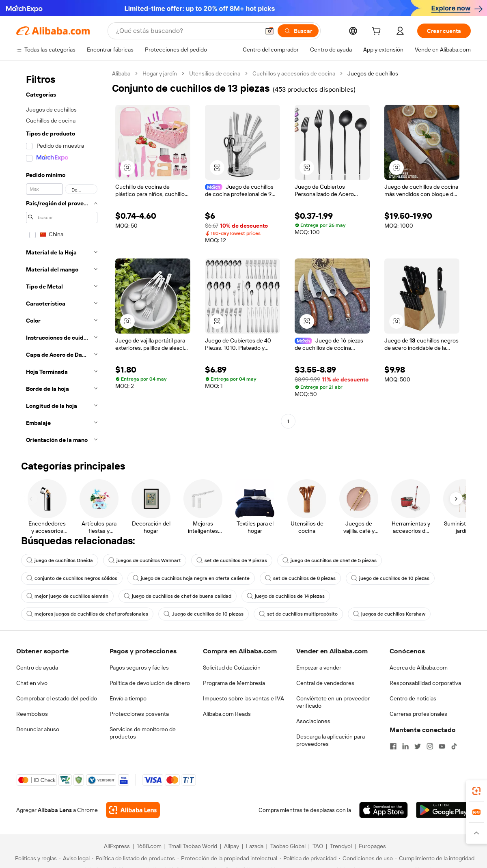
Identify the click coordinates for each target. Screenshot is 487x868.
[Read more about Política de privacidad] (308, 858)
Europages (372, 846)
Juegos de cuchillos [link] (373, 73)
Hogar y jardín (160, 73)
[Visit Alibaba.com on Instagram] (430, 746)
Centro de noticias (413, 698)
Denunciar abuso (38, 729)
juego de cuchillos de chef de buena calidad (178, 596)
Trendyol (341, 846)
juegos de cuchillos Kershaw (389, 614)
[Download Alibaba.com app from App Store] (384, 810)
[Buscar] (298, 31)
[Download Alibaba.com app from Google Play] (443, 810)
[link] (476, 791)
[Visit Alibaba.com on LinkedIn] (405, 746)
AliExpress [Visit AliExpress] (117, 846)
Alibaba (121, 73)
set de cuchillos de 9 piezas (232, 560)
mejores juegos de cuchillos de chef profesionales (87, 614)
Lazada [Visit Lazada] (255, 846)
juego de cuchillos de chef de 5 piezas (330, 560)
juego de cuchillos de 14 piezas (286, 596)
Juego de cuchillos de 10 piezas (204, 614)
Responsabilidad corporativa (425, 683)
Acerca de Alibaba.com (419, 668)
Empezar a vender (319, 668)
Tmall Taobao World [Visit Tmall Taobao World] (193, 846)
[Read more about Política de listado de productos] (134, 858)
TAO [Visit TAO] (318, 846)
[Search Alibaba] (187, 31)
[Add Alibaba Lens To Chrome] (133, 810)
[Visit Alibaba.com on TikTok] (454, 746)
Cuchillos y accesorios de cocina (294, 73)
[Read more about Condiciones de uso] (366, 858)
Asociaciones (313, 721)
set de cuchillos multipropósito (298, 614)
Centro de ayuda (37, 668)
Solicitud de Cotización (232, 668)
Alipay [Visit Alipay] (232, 846)
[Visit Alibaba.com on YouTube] (442, 746)
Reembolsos (32, 714)
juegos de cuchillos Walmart (145, 560)
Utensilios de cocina (215, 73)
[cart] (378, 32)
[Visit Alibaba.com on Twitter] (418, 746)
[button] (269, 31)
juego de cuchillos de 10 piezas (390, 578)
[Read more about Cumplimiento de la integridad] (435, 858)
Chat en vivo (32, 683)
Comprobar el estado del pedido (57, 698)
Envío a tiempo (128, 698)
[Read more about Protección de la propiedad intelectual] (227, 858)
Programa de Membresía (234, 683)
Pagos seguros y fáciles (139, 668)
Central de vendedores (325, 683)
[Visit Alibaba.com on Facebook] (393, 746)
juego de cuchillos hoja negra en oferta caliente (191, 578)
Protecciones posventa (139, 714)
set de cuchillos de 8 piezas (300, 578)
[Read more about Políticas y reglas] (35, 858)
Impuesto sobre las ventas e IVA (243, 698)
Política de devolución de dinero (150, 683)
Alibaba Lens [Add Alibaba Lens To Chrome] (55, 810)
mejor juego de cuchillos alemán (67, 596)
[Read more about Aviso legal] (74, 858)
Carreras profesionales (418, 714)
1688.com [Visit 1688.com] (149, 846)
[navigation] (62, 259)
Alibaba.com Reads (227, 714)
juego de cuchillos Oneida (60, 560)
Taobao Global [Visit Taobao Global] (288, 846)
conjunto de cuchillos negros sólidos (72, 578)
